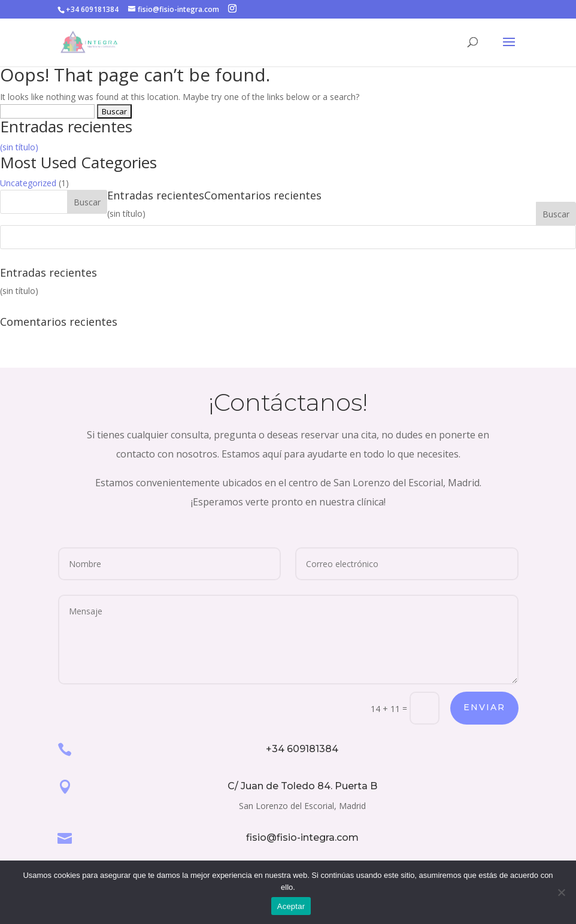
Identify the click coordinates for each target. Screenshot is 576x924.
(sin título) (19, 147)
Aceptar (291, 906)
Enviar (484, 707)
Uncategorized (28, 183)
